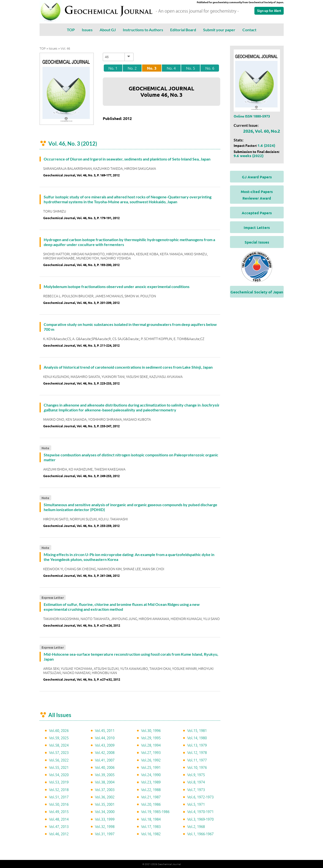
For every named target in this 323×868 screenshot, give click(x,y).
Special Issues (257, 242)
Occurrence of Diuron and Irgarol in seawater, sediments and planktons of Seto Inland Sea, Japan (127, 159)
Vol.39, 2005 (105, 775)
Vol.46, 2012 (59, 834)
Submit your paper (219, 30)
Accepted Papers (257, 213)
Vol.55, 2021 (59, 767)
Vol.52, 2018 (59, 789)
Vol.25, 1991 (151, 767)
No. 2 (132, 68)
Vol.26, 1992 (151, 760)
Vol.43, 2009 (105, 745)
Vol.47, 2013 (59, 826)
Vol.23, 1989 (151, 782)
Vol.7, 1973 (196, 789)
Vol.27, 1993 (151, 752)
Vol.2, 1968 (196, 826)
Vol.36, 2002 (105, 797)
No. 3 (152, 68)
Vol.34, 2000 (105, 811)
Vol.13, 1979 (197, 745)
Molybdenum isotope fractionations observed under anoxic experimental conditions (117, 286)
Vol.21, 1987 (151, 797)
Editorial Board (183, 30)
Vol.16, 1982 (151, 834)
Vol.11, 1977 (197, 760)
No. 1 (113, 68)
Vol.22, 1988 (151, 789)
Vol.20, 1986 (151, 804)
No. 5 (191, 68)
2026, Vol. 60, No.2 (262, 131)
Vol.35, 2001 (105, 804)
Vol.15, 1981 (197, 730)
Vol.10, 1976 (197, 767)
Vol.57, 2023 (59, 752)
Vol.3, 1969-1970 (200, 819)
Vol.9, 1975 (196, 775)
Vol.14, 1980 (197, 738)
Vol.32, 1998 (105, 826)
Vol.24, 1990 (151, 775)
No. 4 (171, 68)
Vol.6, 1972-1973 (200, 797)
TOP (71, 30)
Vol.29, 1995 (151, 738)
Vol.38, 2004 (105, 782)
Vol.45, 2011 (105, 730)
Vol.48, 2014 (59, 819)
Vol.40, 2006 (105, 767)
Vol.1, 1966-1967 (200, 834)
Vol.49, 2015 (59, 811)
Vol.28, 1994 (151, 745)
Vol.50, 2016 (59, 804)
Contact (249, 30)
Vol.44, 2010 (105, 738)
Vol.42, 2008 (105, 752)
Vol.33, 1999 (105, 819)
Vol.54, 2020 (59, 775)
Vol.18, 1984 (151, 819)
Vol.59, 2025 (59, 738)
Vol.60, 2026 (59, 730)
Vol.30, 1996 (151, 730)
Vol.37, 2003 (105, 789)
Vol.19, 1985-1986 (155, 811)
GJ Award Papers (257, 177)
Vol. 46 (65, 48)
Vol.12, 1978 (197, 752)
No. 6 (210, 68)
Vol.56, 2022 (59, 760)
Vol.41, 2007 (105, 760)
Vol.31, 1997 (105, 834)
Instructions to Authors (143, 30)
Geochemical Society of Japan (257, 292)
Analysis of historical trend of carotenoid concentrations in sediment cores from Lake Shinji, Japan (128, 367)
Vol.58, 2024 (59, 745)
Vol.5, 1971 (196, 804)
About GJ (108, 30)
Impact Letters (257, 227)
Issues (87, 30)
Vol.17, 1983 (151, 826)
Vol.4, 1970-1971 (200, 811)
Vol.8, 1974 (196, 782)
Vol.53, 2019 (59, 782)
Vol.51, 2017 (59, 797)
